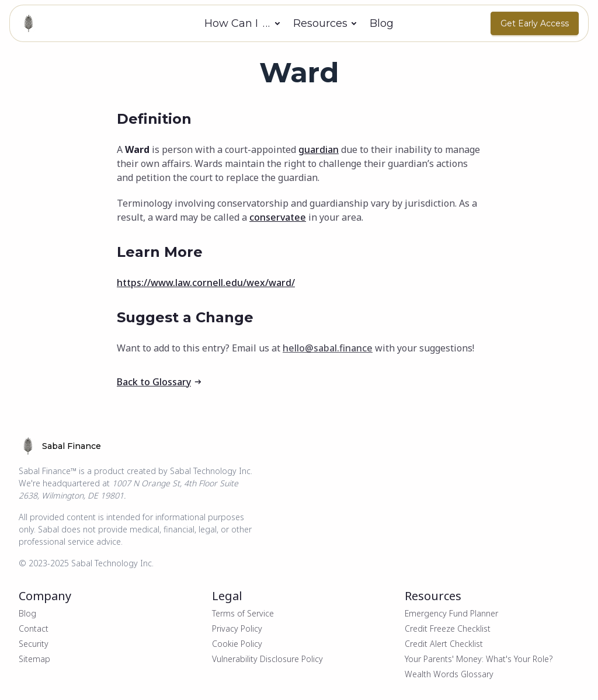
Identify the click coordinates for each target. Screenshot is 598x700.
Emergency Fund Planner (451, 613)
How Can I (238, 23)
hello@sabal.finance (328, 348)
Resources (320, 23)
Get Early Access (535, 23)
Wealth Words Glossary (449, 674)
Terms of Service (243, 613)
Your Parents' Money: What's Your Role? (479, 659)
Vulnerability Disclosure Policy (267, 659)
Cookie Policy (237, 644)
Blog (382, 23)
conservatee (278, 217)
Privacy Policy (237, 628)
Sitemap (34, 659)
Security (34, 644)
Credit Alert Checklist (444, 644)
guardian (319, 149)
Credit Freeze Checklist (448, 628)
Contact (34, 628)
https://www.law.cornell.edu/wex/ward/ (206, 283)
